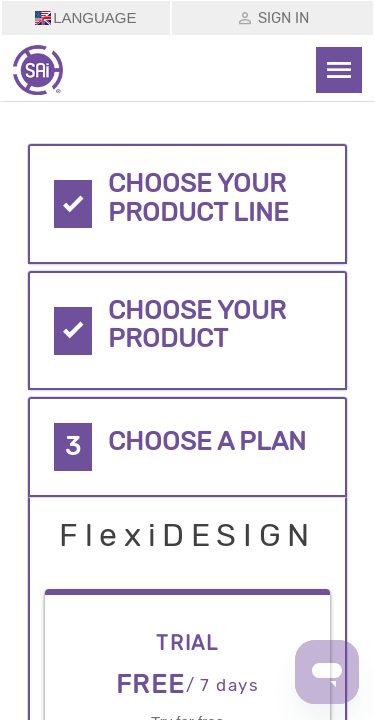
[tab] (188, 204)
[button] (188, 204)
